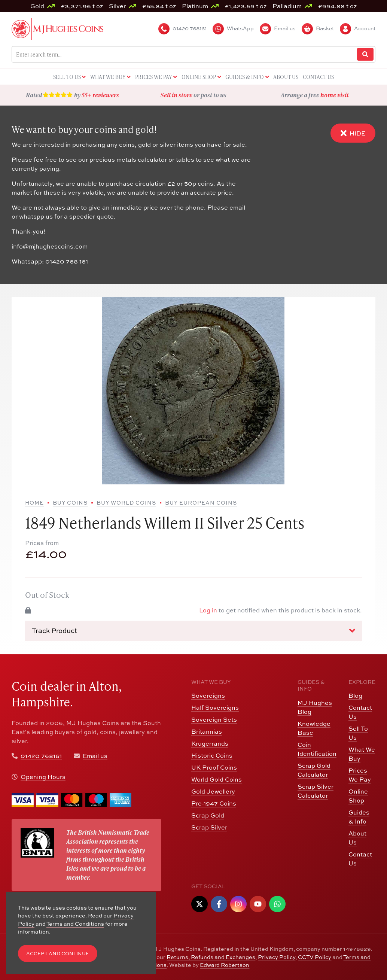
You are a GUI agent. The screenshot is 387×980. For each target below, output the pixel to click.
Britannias (207, 731)
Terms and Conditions (75, 923)
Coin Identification (317, 749)
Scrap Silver (209, 827)
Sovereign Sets (214, 719)
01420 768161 (41, 756)
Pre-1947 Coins (214, 803)
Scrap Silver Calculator (316, 791)
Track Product (193, 630)
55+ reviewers (100, 95)
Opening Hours (43, 777)
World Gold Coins (217, 779)
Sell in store (176, 95)
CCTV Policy (315, 957)
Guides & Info (359, 817)
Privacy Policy (277, 957)
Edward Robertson (225, 965)
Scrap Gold (208, 815)
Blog (355, 695)
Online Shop (358, 796)
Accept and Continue (58, 953)
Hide (353, 133)
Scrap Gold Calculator (314, 770)
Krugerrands (210, 743)
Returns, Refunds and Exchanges (211, 957)
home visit (335, 95)
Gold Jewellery (213, 791)
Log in (208, 610)
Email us (95, 756)
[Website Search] (365, 54)
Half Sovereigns (215, 707)
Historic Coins (212, 755)
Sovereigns (208, 695)
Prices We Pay (360, 775)
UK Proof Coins (214, 767)
